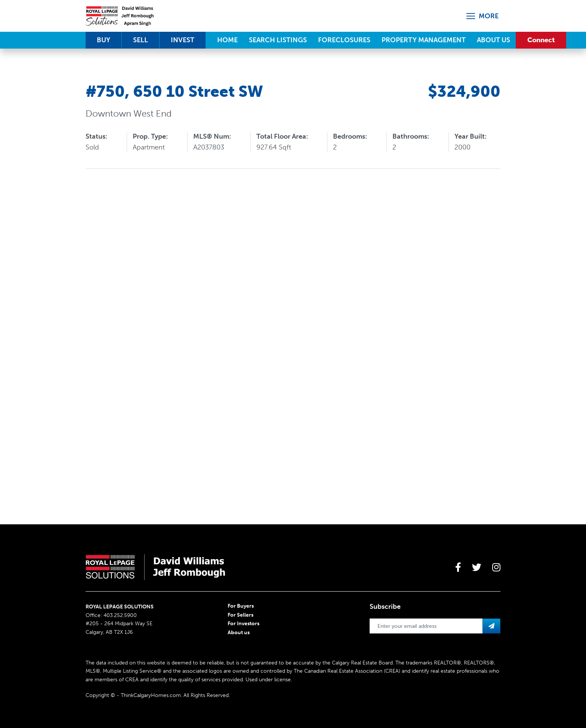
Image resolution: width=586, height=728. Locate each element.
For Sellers (240, 615)
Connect (541, 40)
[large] (458, 567)
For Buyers (241, 606)
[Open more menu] (483, 16)
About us (239, 633)
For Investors (243, 624)
